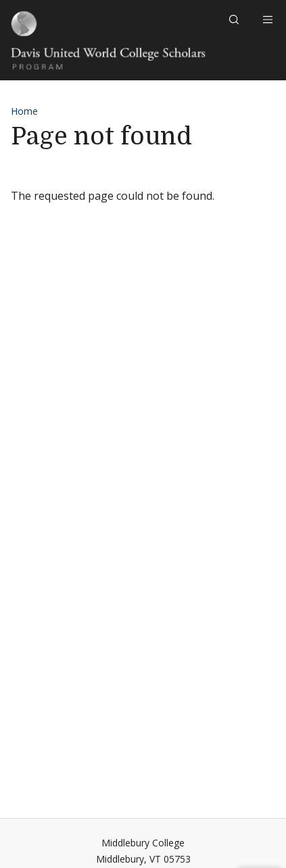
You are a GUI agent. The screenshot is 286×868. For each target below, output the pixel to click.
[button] (235, 19)
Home (24, 111)
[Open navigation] (264, 19)
